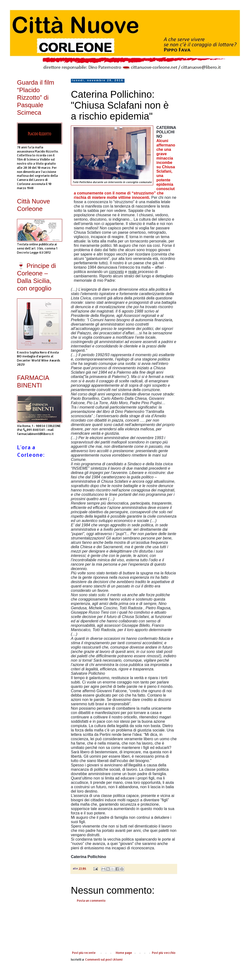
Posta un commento (91, 901)
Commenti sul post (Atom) (104, 960)
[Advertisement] (124, 927)
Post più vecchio (164, 953)
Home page (124, 953)
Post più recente (84, 953)
